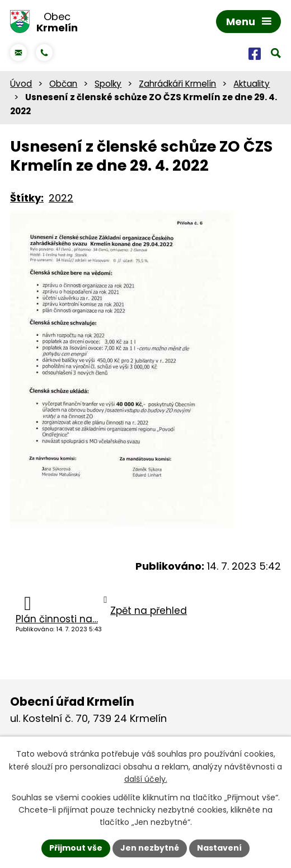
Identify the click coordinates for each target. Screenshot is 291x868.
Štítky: (27, 198)
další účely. (146, 779)
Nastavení (219, 848)
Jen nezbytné (150, 848)
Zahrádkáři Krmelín (177, 84)
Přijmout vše (76, 848)
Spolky (108, 84)
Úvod (21, 84)
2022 (61, 198)
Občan (63, 84)
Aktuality (252, 84)
